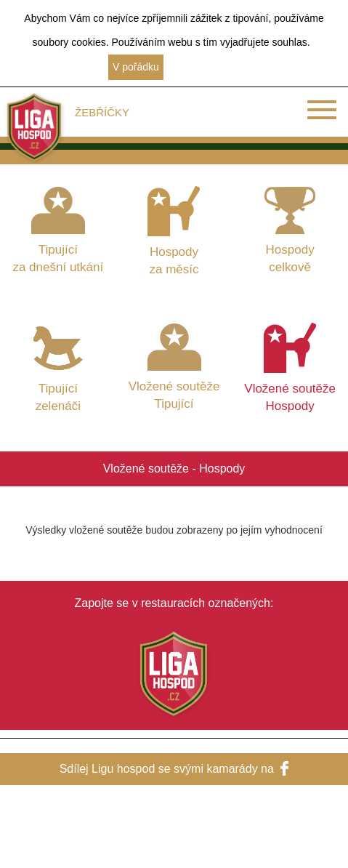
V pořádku (136, 67)
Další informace (205, 67)
